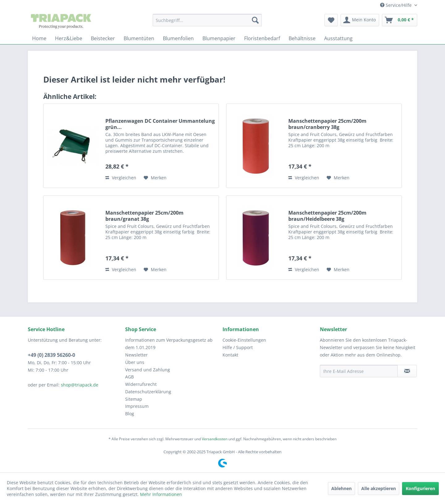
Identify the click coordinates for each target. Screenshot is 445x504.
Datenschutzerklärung (148, 392)
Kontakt (230, 355)
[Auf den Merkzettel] (155, 178)
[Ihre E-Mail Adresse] (359, 371)
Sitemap (134, 399)
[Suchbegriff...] (207, 20)
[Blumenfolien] (178, 38)
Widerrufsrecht (141, 384)
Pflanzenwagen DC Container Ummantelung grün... (160, 124)
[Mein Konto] (360, 20)
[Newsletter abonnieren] (407, 371)
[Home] (39, 38)
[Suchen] (255, 20)
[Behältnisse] (302, 38)
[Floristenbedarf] (262, 38)
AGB (129, 377)
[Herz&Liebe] (69, 38)
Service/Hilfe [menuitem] (396, 5)
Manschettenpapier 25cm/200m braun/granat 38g (144, 216)
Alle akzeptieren (379, 488)
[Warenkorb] (400, 20)
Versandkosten (215, 439)
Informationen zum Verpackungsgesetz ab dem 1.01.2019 (169, 344)
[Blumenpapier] (219, 38)
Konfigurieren (420, 488)
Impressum (137, 406)
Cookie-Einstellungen (244, 340)
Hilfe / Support (238, 347)
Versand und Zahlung (148, 370)
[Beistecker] (103, 38)
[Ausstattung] (338, 38)
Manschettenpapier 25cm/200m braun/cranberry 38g (327, 124)
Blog (130, 414)
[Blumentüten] (139, 38)
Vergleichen (121, 178)
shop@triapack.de (80, 385)
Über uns (135, 362)
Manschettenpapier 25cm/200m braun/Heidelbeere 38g (327, 216)
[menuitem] (207, 20)
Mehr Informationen (161, 494)
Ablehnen (341, 488)
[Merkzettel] (331, 20)
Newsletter (136, 355)
